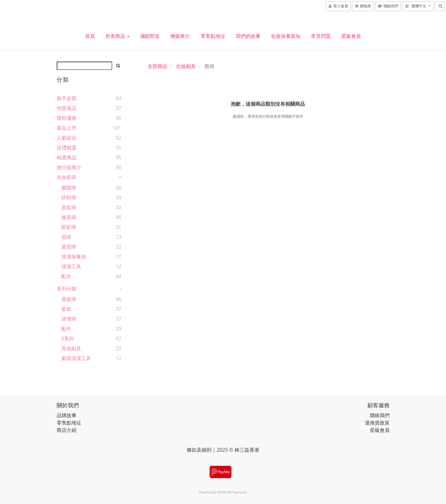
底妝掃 (69, 207)
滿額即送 (150, 36)
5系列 (68, 339)
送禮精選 (67, 148)
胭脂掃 (69, 188)
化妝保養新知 (286, 36)
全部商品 (158, 66)
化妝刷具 (67, 177)
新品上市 (67, 128)
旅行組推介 (69, 167)
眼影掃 (69, 227)
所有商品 (117, 36)
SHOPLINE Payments (232, 492)
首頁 (90, 36)
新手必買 (67, 98)
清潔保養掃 (74, 257)
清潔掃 (69, 319)
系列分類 (67, 289)
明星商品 (67, 108)
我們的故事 (248, 36)
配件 (66, 276)
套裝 (66, 309)
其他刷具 (71, 348)
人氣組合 (67, 138)
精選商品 (67, 157)
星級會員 (351, 36)
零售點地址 (213, 36)
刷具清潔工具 (76, 358)
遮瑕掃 (69, 247)
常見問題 (321, 36)
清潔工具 (71, 266)
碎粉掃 (69, 197)
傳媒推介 (180, 36)
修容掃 (69, 217)
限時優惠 (67, 118)
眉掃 (66, 237)
